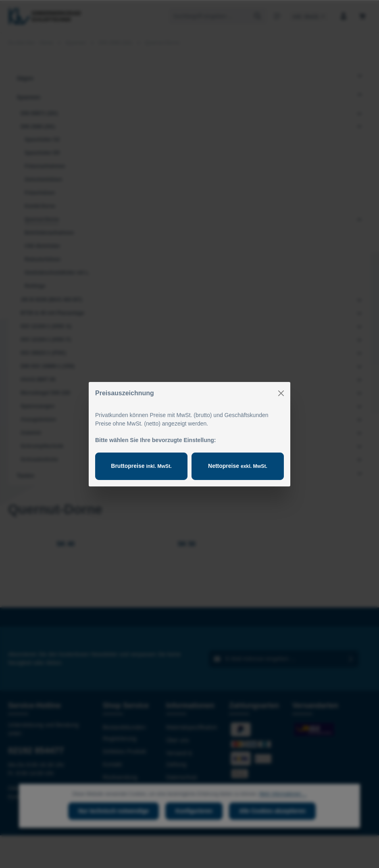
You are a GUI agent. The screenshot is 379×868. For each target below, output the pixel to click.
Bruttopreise (141, 466)
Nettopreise (238, 466)
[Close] (281, 393)
